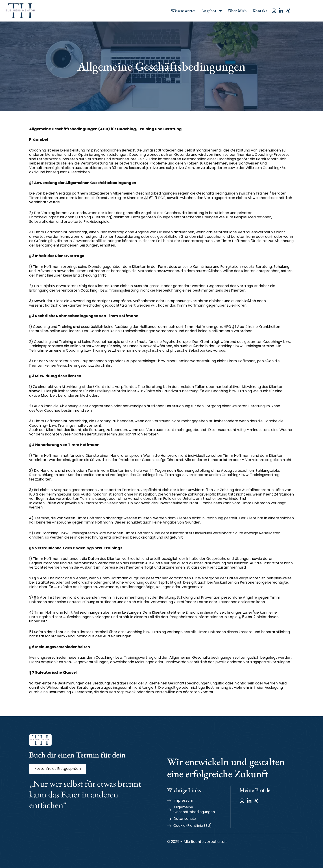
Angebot (226, 11)
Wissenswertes (198, 11)
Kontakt (274, 11)
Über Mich (252, 11)
